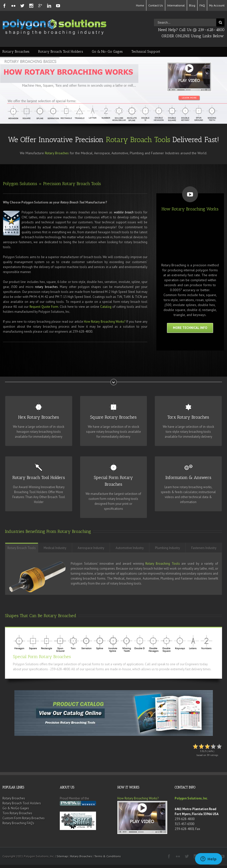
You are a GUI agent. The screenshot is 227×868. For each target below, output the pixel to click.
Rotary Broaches (16, 52)
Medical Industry (55, 548)
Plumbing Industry (167, 548)
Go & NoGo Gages (16, 808)
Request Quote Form (44, 307)
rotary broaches (46, 287)
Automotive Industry (130, 548)
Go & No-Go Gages (107, 52)
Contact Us (156, 5)
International (176, 5)
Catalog (106, 307)
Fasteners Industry (204, 548)
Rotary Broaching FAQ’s (18, 823)
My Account (217, 5)
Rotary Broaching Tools (162, 564)
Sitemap (62, 856)
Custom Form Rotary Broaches (24, 818)
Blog (192, 5)
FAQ (202, 5)
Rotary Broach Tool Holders (61, 52)
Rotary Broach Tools (138, 140)
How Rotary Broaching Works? (105, 322)
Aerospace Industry (91, 548)
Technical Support (146, 52)
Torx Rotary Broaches (17, 813)
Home (140, 5)
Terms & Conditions (108, 856)
